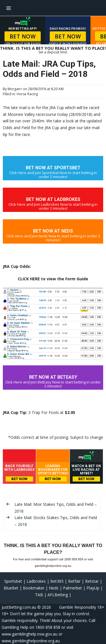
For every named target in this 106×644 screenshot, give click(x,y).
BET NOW (23, 36)
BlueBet (11, 588)
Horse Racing (27, 94)
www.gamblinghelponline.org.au (31, 641)
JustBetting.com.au (19, 607)
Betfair (74, 581)
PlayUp (93, 588)
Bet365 (57, 581)
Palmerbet (73, 588)
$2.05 (70, 412)
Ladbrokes (36, 581)
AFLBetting (58, 595)
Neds (54, 588)
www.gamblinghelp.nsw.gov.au (30, 634)
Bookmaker (34, 588)
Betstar (92, 581)
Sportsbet (13, 581)
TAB (39, 595)
